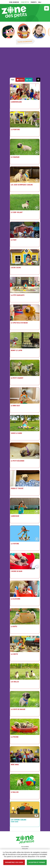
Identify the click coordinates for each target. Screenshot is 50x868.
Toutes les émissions (25, 42)
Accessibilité (0, 0)
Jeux (30, 80)
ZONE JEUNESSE (14, 2)
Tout (13, 80)
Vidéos (21, 80)
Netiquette (25, 849)
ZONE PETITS (25, 2)
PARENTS (34, 2)
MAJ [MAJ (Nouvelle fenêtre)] (40, 2)
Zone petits (14, 13)
